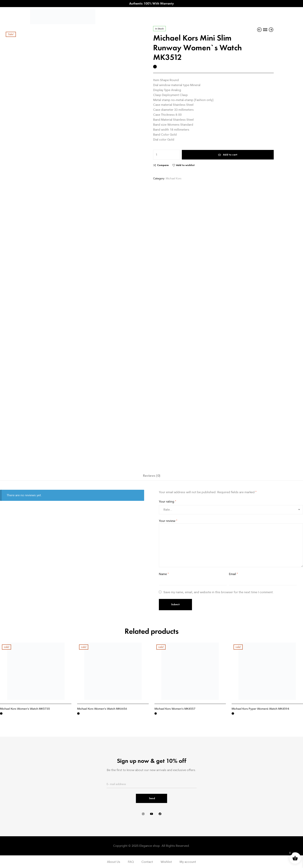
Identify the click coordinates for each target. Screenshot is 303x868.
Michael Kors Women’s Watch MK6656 (102, 709)
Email (233, 574)
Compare (163, 165)
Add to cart (230, 155)
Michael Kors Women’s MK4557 (175, 709)
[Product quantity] (167, 155)
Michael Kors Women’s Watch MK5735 (25, 709)
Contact (147, 862)
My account (188, 862)
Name (164, 574)
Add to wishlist (185, 165)
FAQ (131, 862)
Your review (168, 521)
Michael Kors (174, 178)
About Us (114, 862)
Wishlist (166, 862)
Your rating (167, 501)
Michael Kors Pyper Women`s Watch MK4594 (260, 709)
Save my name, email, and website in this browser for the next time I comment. (219, 592)
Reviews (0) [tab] (152, 476)
